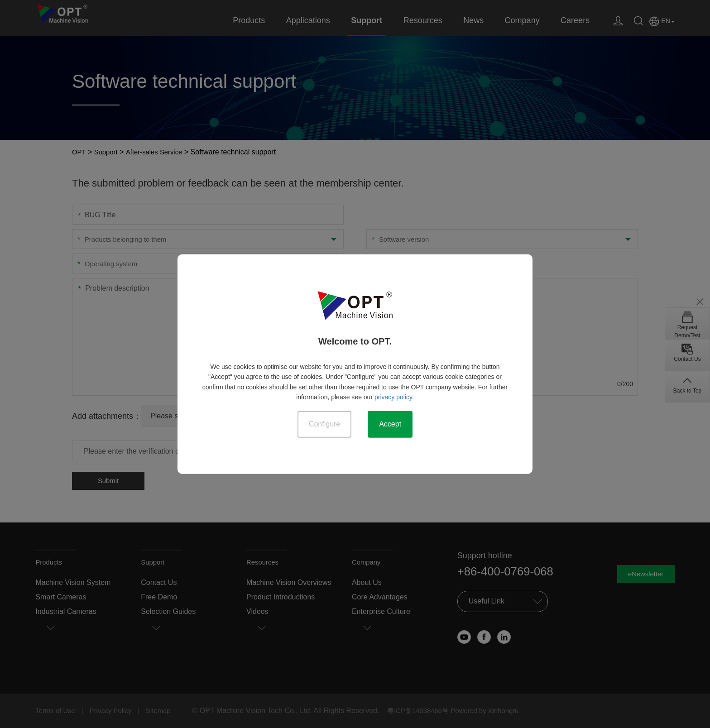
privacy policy (393, 397)
